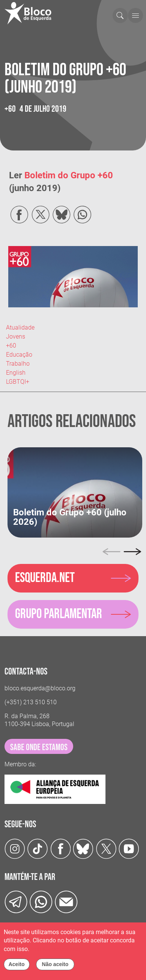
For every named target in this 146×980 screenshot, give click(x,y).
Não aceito (55, 966)
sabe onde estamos (39, 747)
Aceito (17, 966)
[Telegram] (16, 901)
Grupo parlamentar (59, 614)
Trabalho (18, 364)
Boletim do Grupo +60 (69, 175)
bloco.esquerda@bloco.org (40, 688)
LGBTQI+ (18, 382)
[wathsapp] (41, 901)
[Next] (132, 552)
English (16, 373)
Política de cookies (56, 951)
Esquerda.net (45, 578)
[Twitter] (83, 849)
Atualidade (20, 327)
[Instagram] (15, 849)
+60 (11, 346)
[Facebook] (61, 849)
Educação (19, 355)
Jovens (16, 337)
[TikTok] (38, 849)
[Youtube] (129, 849)
